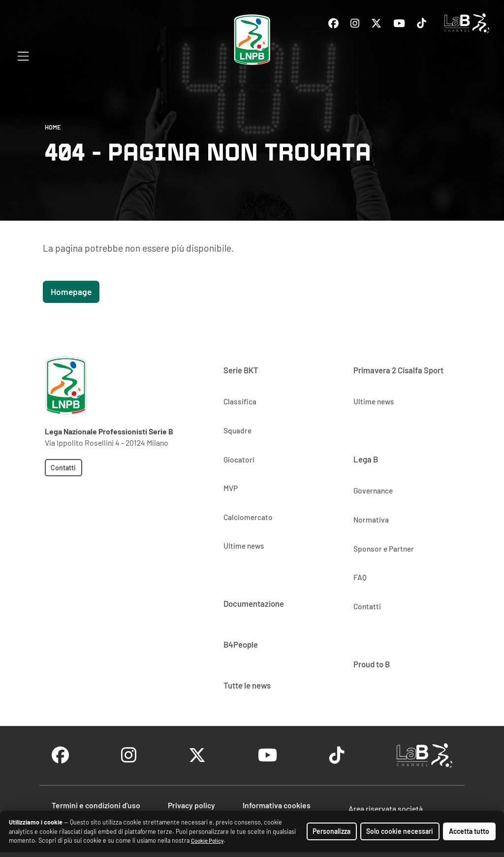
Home (53, 127)
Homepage (71, 292)
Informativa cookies (277, 805)
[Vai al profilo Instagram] (355, 23)
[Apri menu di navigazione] (23, 56)
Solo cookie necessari (400, 831)
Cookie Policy (207, 841)
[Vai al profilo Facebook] (333, 23)
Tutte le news (247, 685)
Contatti (63, 468)
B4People (241, 644)
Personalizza (331, 831)
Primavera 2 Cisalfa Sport (398, 370)
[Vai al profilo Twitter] (376, 23)
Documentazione (254, 603)
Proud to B (372, 664)
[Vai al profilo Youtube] (399, 23)
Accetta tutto (469, 831)
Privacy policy (191, 805)
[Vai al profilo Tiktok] (421, 23)
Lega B (366, 459)
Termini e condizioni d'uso (96, 805)
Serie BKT (241, 370)
